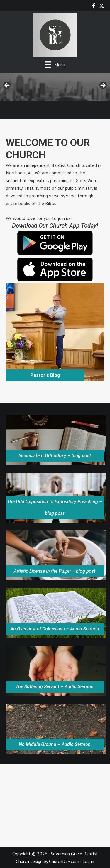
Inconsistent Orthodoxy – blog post (55, 456)
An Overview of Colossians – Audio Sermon (55, 629)
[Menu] (55, 64)
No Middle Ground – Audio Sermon (55, 744)
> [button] (103, 86)
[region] (55, 87)
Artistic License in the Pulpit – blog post (55, 571)
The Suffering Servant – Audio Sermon (55, 687)
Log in (88, 861)
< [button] (7, 86)
